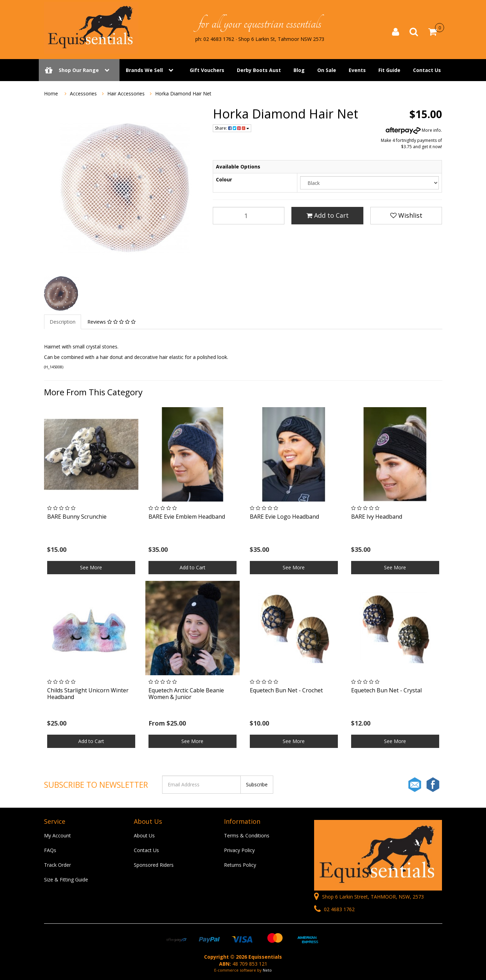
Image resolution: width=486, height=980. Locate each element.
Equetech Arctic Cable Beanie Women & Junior (186, 694)
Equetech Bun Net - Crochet (286, 690)
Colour (224, 179)
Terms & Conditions (247, 835)
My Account (57, 835)
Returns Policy (240, 865)
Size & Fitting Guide (66, 880)
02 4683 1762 (334, 909)
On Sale (327, 71)
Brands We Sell (144, 71)
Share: (232, 128)
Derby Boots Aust (259, 71)
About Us (144, 835)
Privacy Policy (239, 850)
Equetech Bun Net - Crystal (386, 690)
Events (357, 71)
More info (413, 130)
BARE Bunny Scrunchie (77, 517)
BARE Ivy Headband (377, 517)
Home (51, 93)
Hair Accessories (126, 93)
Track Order (57, 865)
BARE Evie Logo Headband (284, 517)
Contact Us (427, 71)
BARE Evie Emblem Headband (187, 517)
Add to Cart (328, 215)
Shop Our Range (79, 71)
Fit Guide (389, 71)
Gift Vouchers (207, 71)
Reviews (111, 322)
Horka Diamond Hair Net (183, 93)
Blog (299, 71)
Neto (267, 970)
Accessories (83, 93)
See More (91, 567)
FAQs (50, 850)
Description (63, 322)
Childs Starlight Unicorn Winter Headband (88, 694)
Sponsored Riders (154, 865)
